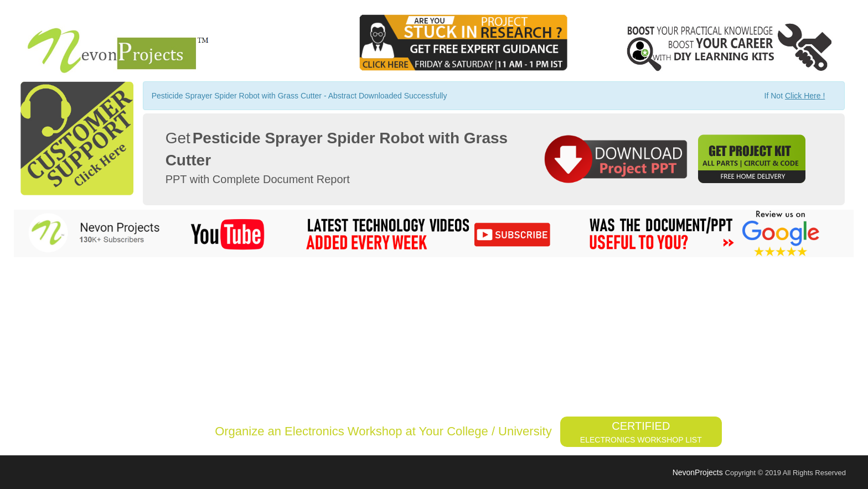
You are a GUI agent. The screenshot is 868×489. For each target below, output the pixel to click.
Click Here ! (805, 96)
